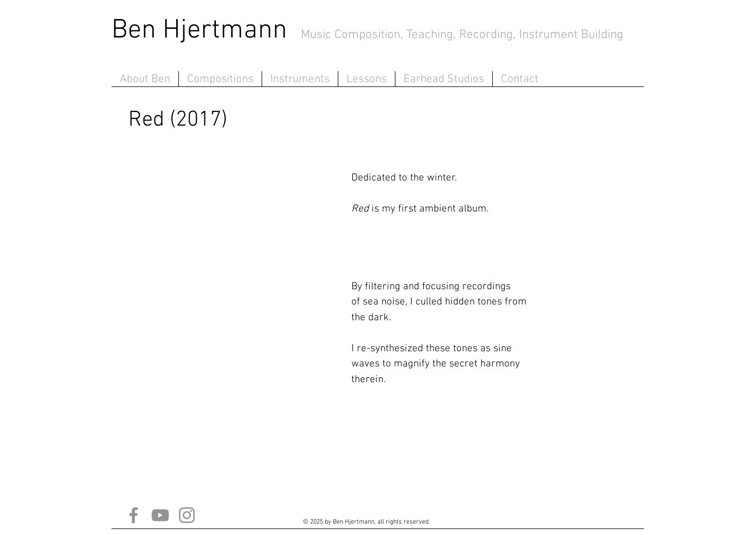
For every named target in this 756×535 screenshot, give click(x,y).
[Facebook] (134, 515)
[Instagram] (187, 515)
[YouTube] (160, 515)
